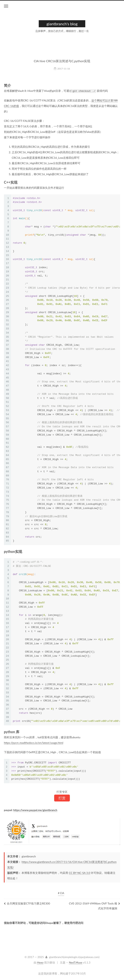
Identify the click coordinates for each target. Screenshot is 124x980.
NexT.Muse (75, 962)
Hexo (40, 962)
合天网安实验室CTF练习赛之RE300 (27, 903)
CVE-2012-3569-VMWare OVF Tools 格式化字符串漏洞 (94, 906)
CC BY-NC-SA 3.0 (80, 873)
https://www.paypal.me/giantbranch (35, 810)
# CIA (61, 893)
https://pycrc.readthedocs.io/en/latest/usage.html (34, 743)
